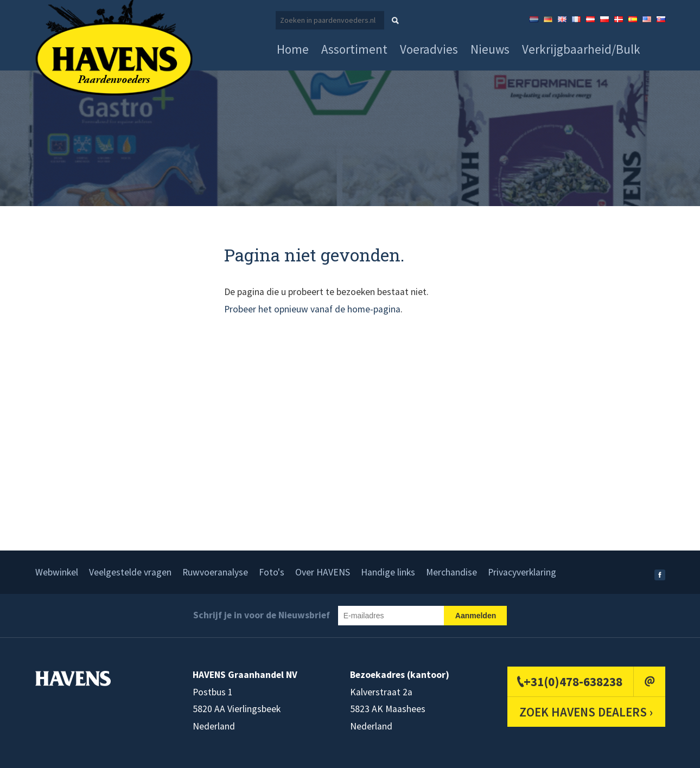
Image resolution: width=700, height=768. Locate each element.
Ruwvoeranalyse (215, 572)
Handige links (388, 572)
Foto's (272, 572)
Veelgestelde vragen (130, 572)
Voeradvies (429, 49)
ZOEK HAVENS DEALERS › (586, 712)
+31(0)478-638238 (573, 681)
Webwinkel (57, 572)
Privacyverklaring (522, 572)
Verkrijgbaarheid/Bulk (581, 49)
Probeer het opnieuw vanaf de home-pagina (312, 309)
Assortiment (354, 49)
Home (293, 49)
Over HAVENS (323, 572)
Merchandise (451, 572)
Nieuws (490, 49)
